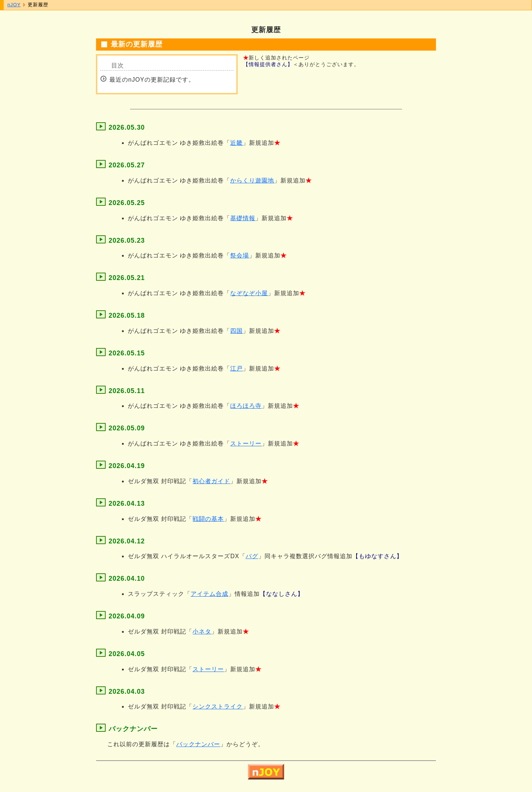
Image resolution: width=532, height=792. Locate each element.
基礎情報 (243, 218)
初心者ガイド (211, 481)
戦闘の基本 (208, 519)
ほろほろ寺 (246, 406)
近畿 (236, 143)
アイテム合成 (209, 594)
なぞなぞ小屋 (249, 293)
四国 (236, 331)
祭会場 (240, 255)
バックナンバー (198, 744)
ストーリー (246, 443)
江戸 (236, 368)
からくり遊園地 (252, 180)
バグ (252, 556)
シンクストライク (218, 706)
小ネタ (202, 631)
